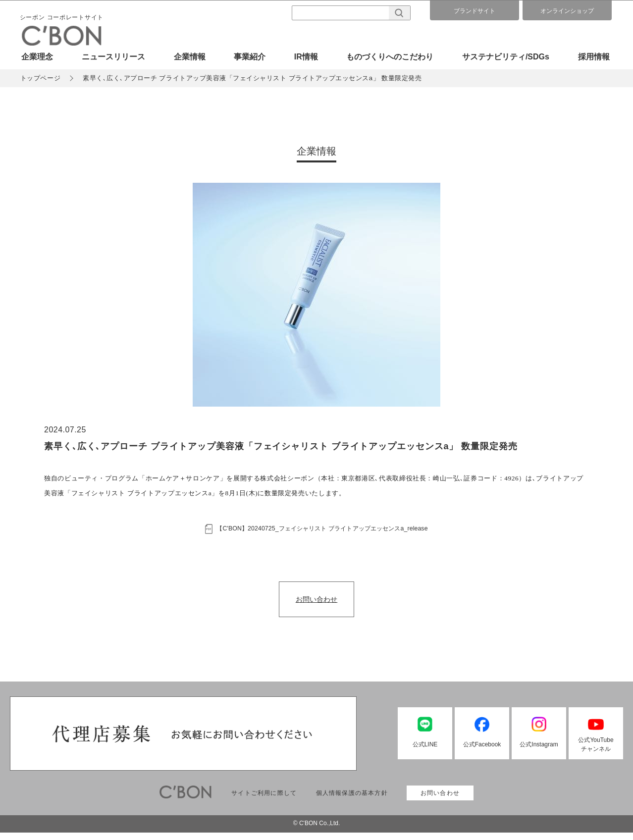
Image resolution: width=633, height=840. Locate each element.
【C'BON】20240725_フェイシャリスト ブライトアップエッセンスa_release (326, 533)
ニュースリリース (113, 57)
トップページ (42, 80)
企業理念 (37, 57)
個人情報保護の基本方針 (352, 800)
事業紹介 (250, 57)
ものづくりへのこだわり (390, 57)
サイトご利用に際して (264, 800)
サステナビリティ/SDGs (506, 57)
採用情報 (594, 57)
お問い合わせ (316, 606)
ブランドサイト (475, 11)
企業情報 (190, 57)
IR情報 (306, 57)
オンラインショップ (567, 11)
